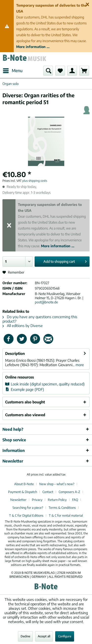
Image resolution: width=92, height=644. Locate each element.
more (79, 365)
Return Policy (57, 500)
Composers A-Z (69, 492)
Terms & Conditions (62, 508)
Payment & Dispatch (23, 492)
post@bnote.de (46, 302)
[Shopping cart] (84, 71)
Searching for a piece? (28, 508)
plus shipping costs (35, 181)
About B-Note (24, 484)
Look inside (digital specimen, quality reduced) (45, 384)
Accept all (44, 636)
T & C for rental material (66, 515)
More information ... (33, 47)
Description (15, 353)
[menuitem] (13, 71)
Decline (25, 636)
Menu (13, 70)
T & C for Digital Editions (26, 515)
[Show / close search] (48, 71)
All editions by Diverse (23, 326)
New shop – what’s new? (57, 484)
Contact (48, 492)
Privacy (37, 500)
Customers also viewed (25, 415)
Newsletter (18, 500)
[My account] (72, 71)
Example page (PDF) (25, 389)
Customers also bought (25, 402)
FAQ (75, 500)
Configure (65, 636)
